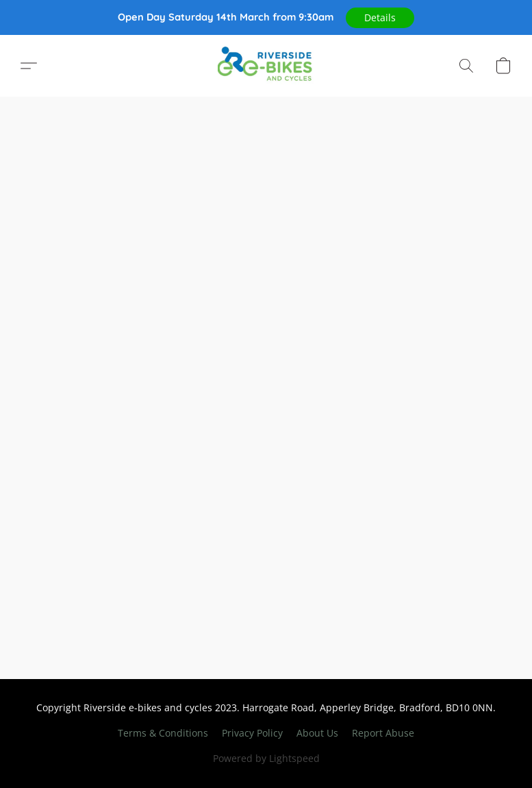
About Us (317, 733)
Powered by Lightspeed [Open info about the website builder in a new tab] (266, 758)
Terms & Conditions (163, 733)
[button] (380, 18)
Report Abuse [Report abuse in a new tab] (383, 733)
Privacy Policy (252, 733)
